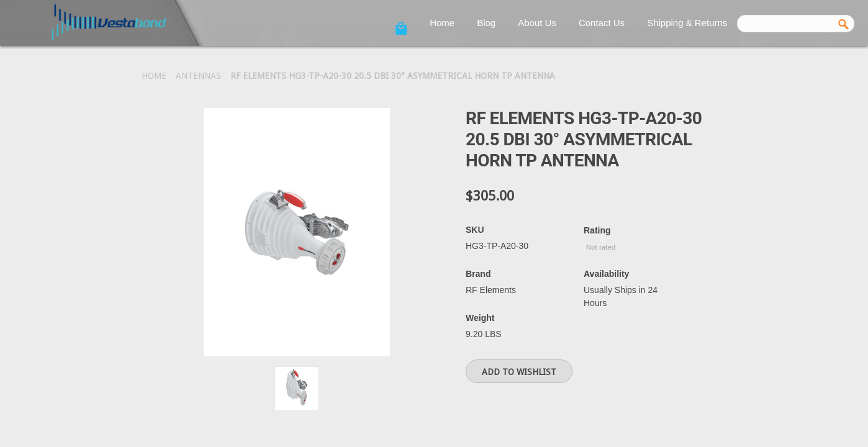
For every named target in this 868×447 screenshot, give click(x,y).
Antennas (198, 76)
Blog (486, 23)
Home (442, 23)
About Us (537, 23)
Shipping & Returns (687, 23)
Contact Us (602, 23)
